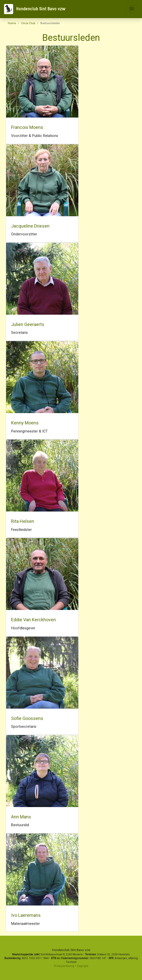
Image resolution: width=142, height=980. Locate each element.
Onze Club (28, 23)
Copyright (82, 966)
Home (12, 23)
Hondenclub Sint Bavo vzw (35, 9)
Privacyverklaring (64, 966)
